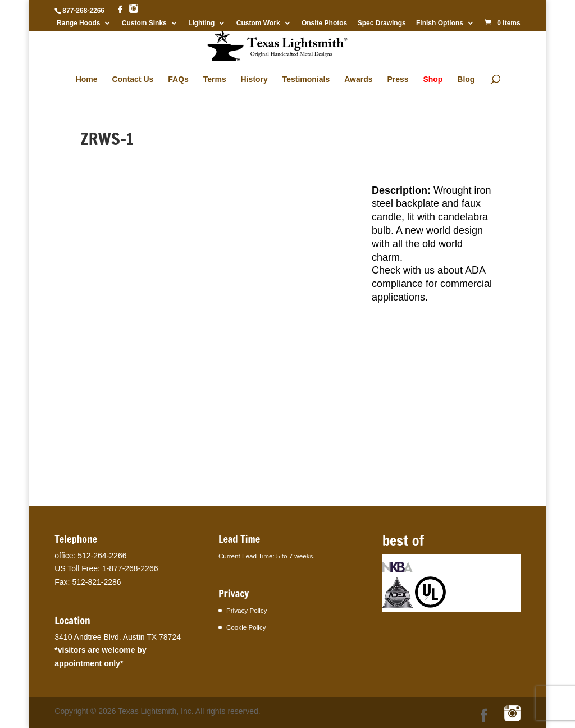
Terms (215, 79)
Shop (433, 79)
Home (87, 79)
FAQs (178, 79)
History (254, 79)
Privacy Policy (247, 610)
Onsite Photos (324, 23)
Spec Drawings (382, 23)
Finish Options (440, 23)
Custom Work (258, 23)
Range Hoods (78, 23)
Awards (358, 79)
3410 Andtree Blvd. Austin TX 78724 (118, 637)
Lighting (201, 23)
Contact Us (133, 79)
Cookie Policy (246, 627)
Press (398, 79)
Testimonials (306, 79)
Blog (466, 79)
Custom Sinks (144, 23)
